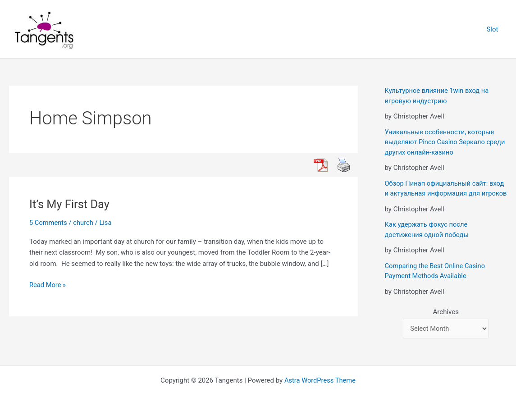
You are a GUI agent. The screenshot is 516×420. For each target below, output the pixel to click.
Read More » (48, 285)
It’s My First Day (70, 204)
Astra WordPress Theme (320, 380)
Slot (494, 29)
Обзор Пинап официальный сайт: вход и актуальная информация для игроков (446, 194)
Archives (446, 322)
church (84, 223)
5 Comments (49, 223)
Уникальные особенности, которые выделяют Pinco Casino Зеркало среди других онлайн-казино (441, 142)
